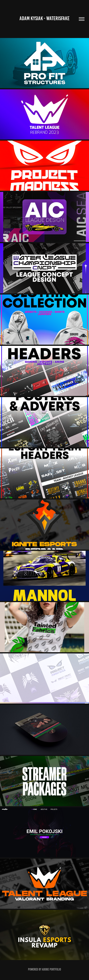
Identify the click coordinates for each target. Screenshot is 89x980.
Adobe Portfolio (52, 969)
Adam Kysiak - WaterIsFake (44, 18)
